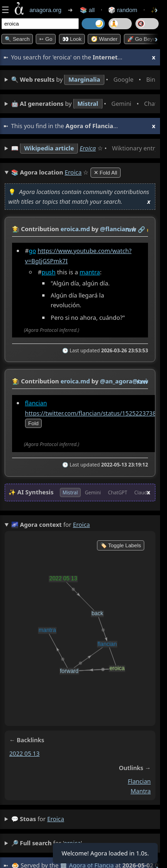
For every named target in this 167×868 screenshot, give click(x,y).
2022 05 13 (24, 753)
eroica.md (75, 229)
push (49, 272)
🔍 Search (17, 39)
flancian (36, 403)
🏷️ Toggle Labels (121, 545)
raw (131, 229)
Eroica (88, 148)
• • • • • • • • (83, 80)
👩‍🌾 (16, 229)
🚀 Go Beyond (145, 39)
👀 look (72, 39)
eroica (56, 819)
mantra (90, 272)
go (32, 251)
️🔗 (141, 229)
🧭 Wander (104, 39)
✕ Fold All (106, 173)
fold (33, 424)
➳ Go (46, 39)
